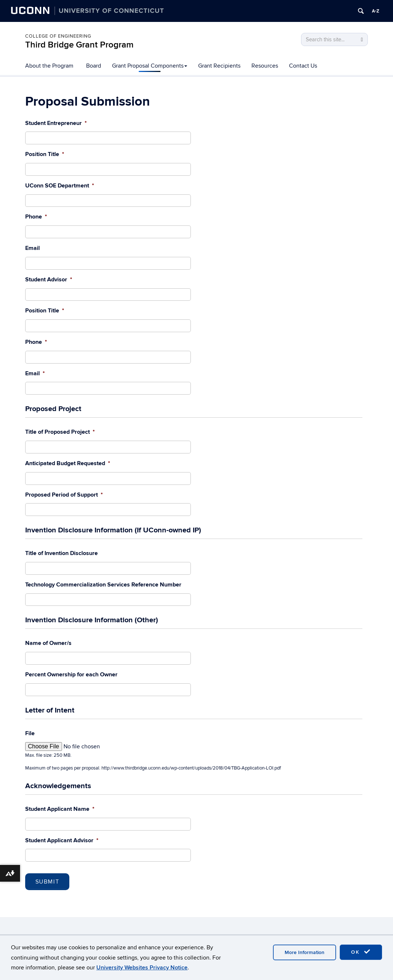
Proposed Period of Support (64, 495)
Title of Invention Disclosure (61, 553)
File (30, 733)
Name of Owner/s (48, 643)
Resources (265, 66)
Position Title (45, 154)
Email (32, 248)
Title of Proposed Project (60, 432)
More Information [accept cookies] (305, 952)
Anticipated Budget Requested (68, 463)
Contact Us (303, 66)
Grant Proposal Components (150, 66)
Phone (36, 217)
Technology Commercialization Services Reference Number (103, 585)
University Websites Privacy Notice (142, 968)
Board (94, 66)
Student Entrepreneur (56, 123)
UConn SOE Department (60, 186)
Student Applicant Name (60, 809)
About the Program (49, 66)
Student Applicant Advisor (62, 840)
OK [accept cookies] (361, 952)
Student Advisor (49, 280)
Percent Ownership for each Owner (71, 675)
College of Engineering (58, 36)
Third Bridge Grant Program (79, 45)
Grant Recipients (219, 66)
